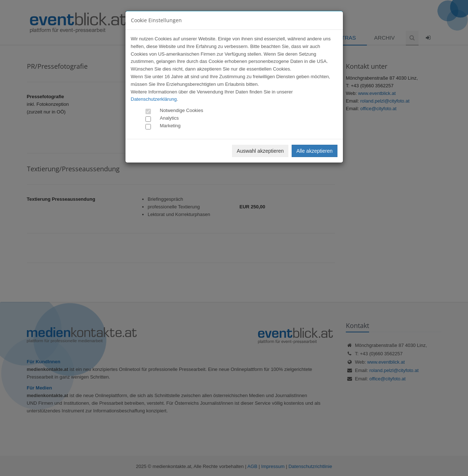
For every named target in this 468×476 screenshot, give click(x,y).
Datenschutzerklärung (154, 99)
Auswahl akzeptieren (260, 151)
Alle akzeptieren (315, 151)
